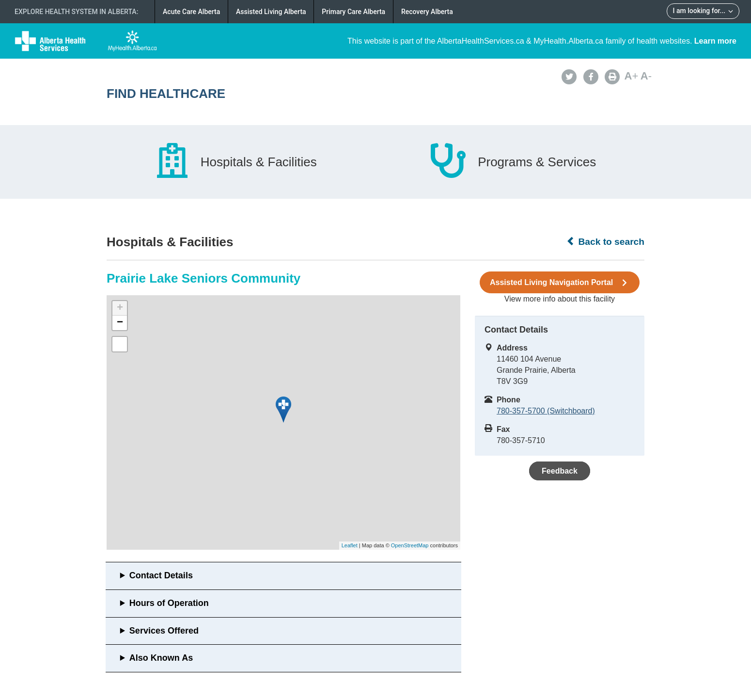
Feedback (560, 471)
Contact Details (161, 575)
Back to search (605, 241)
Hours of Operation (169, 603)
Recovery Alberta (427, 12)
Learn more (715, 41)
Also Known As (161, 658)
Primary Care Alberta (353, 12)
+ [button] (120, 308)
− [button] (120, 323)
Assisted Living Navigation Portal (560, 283)
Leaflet (350, 545)
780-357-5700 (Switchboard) (546, 411)
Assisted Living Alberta (271, 12)
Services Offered (164, 631)
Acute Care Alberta (191, 12)
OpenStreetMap (410, 545)
